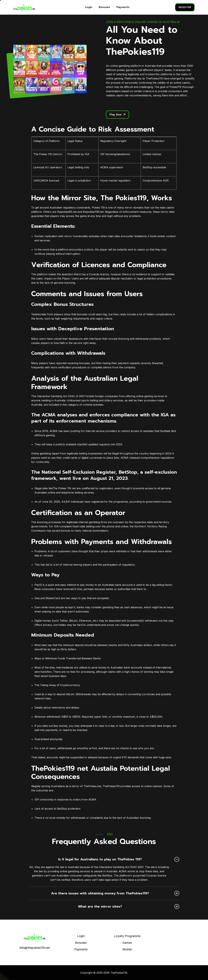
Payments (123, 7)
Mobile (127, 949)
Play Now (117, 115)
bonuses (82, 314)
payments (52, 730)
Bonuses (104, 7)
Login (89, 7)
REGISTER (185, 7)
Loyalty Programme (127, 936)
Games (127, 943)
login (110, 216)
